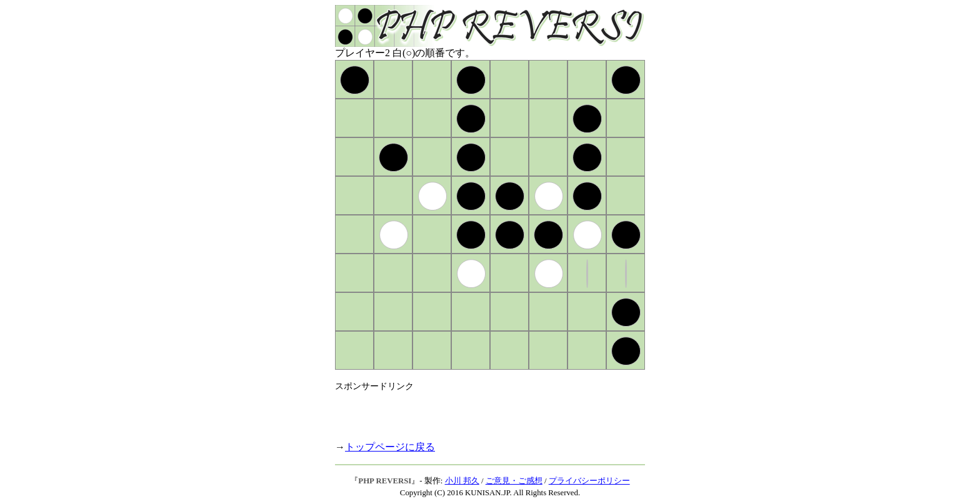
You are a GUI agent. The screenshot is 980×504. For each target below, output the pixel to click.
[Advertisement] (481, 411)
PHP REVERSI (385, 481)
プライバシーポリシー (589, 481)
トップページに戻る (390, 447)
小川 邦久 (462, 481)
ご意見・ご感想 (514, 481)
